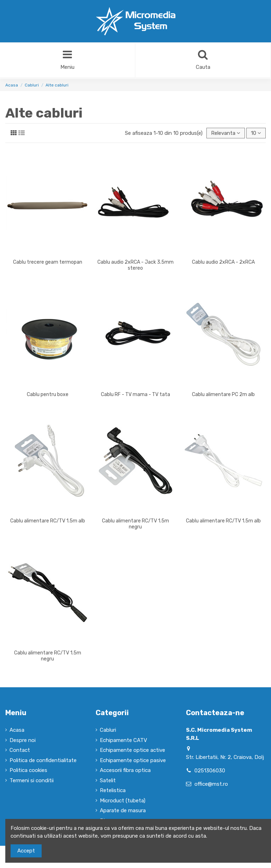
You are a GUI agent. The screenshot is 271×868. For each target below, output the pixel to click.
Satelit (108, 780)
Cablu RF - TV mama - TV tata (135, 394)
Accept (26, 851)
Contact (20, 750)
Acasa (17, 730)
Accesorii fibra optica (125, 770)
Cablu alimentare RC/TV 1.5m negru (135, 524)
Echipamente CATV (124, 740)
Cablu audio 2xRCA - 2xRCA (223, 262)
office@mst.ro (211, 784)
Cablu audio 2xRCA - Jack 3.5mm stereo (135, 265)
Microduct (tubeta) (123, 801)
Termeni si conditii (32, 780)
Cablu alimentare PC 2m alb (223, 394)
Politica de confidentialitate (43, 760)
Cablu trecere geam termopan (48, 262)
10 (256, 133)
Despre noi (23, 740)
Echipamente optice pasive (133, 760)
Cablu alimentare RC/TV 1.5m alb (48, 521)
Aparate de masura (123, 810)
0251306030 (210, 771)
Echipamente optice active (133, 750)
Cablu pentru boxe (48, 394)
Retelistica (113, 790)
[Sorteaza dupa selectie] (226, 133)
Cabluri (108, 730)
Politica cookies (28, 770)
